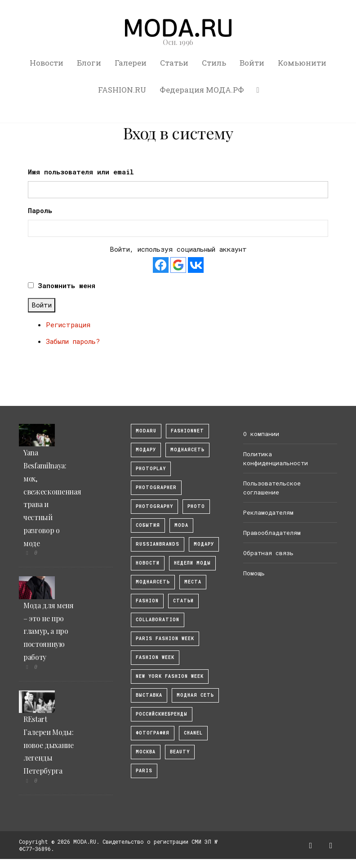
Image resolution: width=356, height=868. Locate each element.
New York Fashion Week (170, 676)
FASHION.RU (122, 90)
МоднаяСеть (187, 450)
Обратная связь (268, 553)
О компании (261, 434)
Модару (204, 544)
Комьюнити (302, 63)
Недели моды (192, 563)
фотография (153, 733)
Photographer (156, 487)
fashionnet (187, 431)
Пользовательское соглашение (272, 488)
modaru (146, 431)
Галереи (131, 63)
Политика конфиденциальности (276, 458)
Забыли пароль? (73, 341)
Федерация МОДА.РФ (202, 90)
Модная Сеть (195, 695)
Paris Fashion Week (165, 639)
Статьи (174, 63)
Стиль (214, 63)
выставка (149, 695)
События (148, 525)
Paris (144, 771)
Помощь (254, 573)
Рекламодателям (268, 512)
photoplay (151, 469)
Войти (252, 63)
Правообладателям (272, 533)
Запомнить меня (67, 285)
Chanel (193, 733)
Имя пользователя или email (81, 172)
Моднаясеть (153, 582)
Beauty (180, 752)
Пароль (40, 210)
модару (146, 450)
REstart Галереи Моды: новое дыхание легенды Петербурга (49, 745)
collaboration (158, 620)
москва (146, 752)
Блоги (89, 63)
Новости (47, 63)
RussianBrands (158, 544)
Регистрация (68, 325)
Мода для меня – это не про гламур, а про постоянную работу (49, 631)
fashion (147, 601)
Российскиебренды (162, 714)
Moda (181, 525)
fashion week (155, 657)
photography (154, 506)
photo (196, 506)
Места (193, 582)
